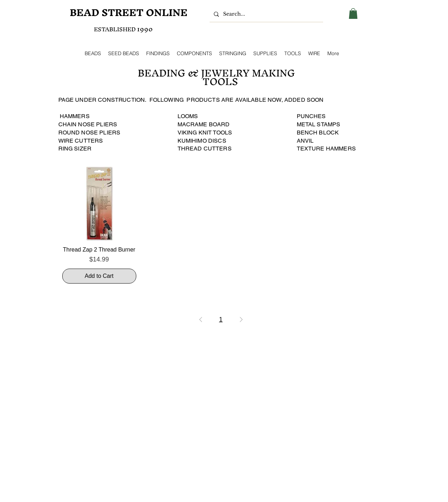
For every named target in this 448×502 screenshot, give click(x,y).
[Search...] (266, 14)
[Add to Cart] (99, 276)
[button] (353, 14)
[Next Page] (241, 319)
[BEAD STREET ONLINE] (129, 13)
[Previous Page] (201, 319)
